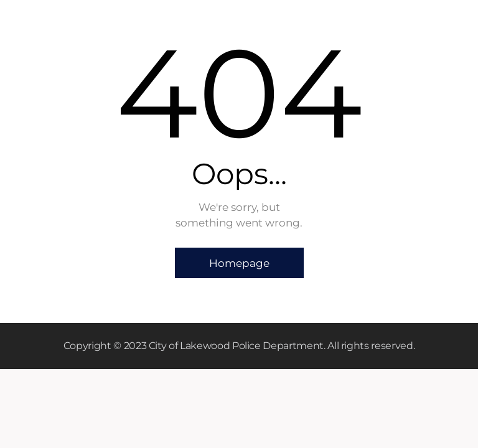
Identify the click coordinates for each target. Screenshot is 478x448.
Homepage (239, 263)
